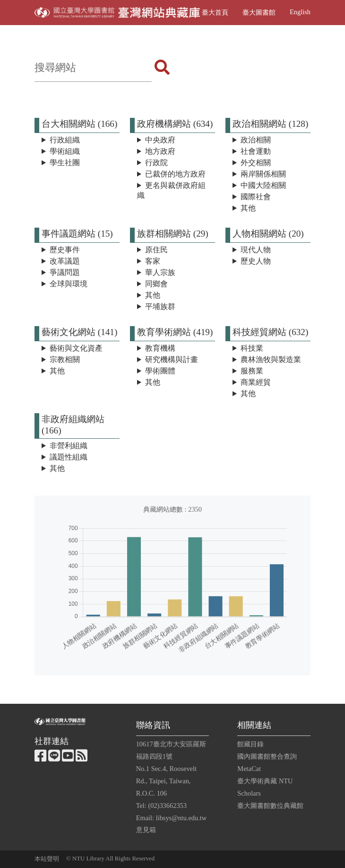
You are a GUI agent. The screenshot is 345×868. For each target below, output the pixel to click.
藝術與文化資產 (76, 348)
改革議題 (65, 261)
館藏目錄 (250, 744)
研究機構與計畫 (172, 359)
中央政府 (160, 140)
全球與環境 (69, 284)
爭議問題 (65, 272)
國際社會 (256, 197)
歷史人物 (256, 261)
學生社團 (65, 163)
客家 (153, 261)
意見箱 (146, 830)
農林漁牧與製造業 (271, 359)
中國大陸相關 (263, 185)
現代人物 (256, 250)
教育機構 (160, 348)
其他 (248, 208)
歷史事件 (65, 250)
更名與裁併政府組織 (171, 190)
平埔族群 (160, 306)
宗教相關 (65, 359)
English (300, 12)
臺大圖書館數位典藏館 (270, 806)
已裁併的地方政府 (175, 174)
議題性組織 (69, 457)
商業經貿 (256, 382)
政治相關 (256, 140)
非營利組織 (69, 446)
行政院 (156, 163)
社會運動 (256, 151)
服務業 (252, 371)
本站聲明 (47, 859)
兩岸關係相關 (263, 174)
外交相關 (256, 163)
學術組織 (65, 151)
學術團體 (160, 371)
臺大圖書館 (259, 12)
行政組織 (65, 140)
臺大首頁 (215, 12)
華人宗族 (160, 272)
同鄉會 (156, 284)
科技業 (252, 348)
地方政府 (160, 151)
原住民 (156, 250)
